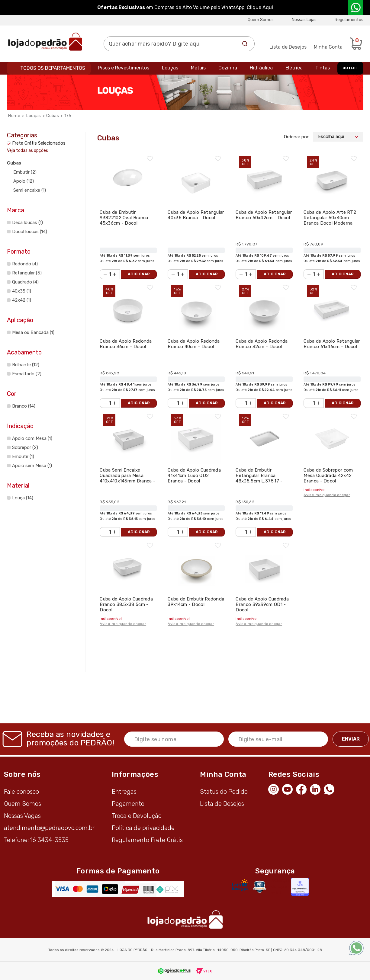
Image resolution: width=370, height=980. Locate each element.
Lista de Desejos (288, 47)
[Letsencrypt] (240, 885)
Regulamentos (349, 20)
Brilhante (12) (26, 365)
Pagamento (128, 804)
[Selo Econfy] (300, 887)
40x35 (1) (22, 291)
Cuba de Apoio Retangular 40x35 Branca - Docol (196, 215)
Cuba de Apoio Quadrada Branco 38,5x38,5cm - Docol (126, 604)
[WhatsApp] (331, 789)
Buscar (245, 44)
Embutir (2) (25, 172)
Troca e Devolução (137, 816)
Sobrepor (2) (25, 447)
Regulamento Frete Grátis (147, 840)
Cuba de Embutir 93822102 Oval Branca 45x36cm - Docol (124, 218)
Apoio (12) (24, 181)
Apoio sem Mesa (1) (32, 466)
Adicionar (139, 274)
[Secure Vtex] (260, 887)
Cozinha (228, 68)
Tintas (323, 68)
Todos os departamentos (53, 68)
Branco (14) (24, 406)
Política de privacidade (143, 828)
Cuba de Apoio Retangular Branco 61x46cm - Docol (332, 344)
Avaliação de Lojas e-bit (281, 887)
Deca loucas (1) (27, 223)
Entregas (124, 792)
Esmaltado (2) (27, 374)
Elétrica (294, 68)
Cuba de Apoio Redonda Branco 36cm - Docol (126, 344)
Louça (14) (23, 498)
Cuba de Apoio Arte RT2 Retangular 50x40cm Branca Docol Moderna (330, 218)
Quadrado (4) (25, 282)
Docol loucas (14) (30, 232)
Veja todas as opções (27, 151)
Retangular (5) (27, 273)
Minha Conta (328, 47)
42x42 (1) (22, 300)
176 (68, 116)
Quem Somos (261, 20)
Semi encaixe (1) (30, 190)
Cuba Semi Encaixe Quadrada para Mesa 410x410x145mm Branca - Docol (127, 478)
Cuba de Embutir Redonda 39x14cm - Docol (196, 602)
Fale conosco (21, 792)
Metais (198, 68)
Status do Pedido (224, 792)
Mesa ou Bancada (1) (33, 332)
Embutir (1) (23, 456)
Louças (170, 68)
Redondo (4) (25, 264)
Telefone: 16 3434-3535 (36, 840)
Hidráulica (261, 68)
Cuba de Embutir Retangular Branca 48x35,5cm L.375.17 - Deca (259, 478)
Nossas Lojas (304, 20)
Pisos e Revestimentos (124, 68)
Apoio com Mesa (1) (32, 438)
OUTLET (350, 68)
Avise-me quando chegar (327, 495)
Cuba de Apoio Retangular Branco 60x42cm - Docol (264, 215)
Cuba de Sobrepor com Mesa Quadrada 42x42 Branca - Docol (328, 476)
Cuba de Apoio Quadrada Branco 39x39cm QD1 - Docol (262, 604)
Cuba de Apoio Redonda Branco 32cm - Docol (262, 344)
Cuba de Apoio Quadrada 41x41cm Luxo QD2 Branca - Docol (194, 476)
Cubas (53, 116)
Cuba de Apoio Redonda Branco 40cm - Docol (194, 344)
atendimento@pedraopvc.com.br (49, 828)
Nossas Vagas (22, 816)
